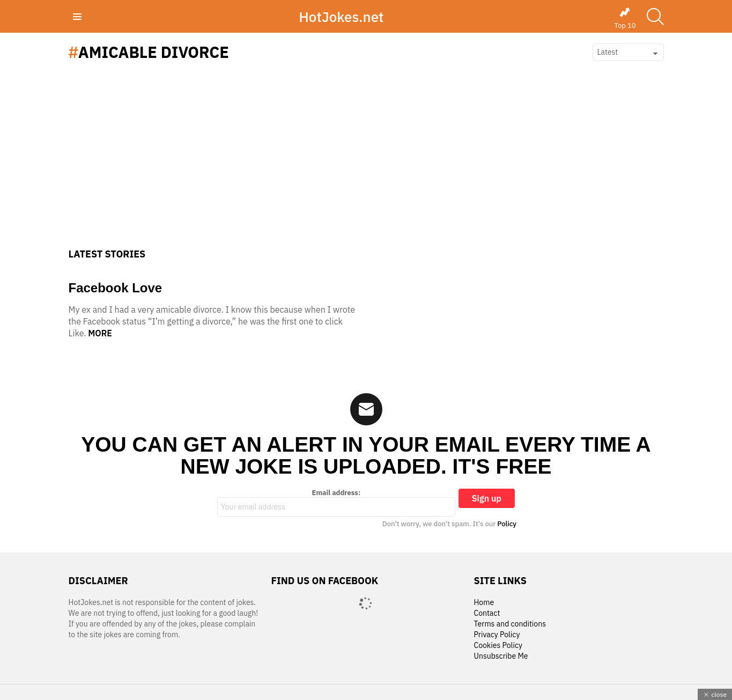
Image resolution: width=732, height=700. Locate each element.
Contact (487, 613)
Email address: (336, 503)
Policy (507, 524)
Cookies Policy (498, 646)
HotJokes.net (341, 17)
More (100, 333)
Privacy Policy (497, 635)
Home (484, 603)
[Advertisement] (366, 168)
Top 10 (625, 18)
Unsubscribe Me (501, 656)
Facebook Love (116, 288)
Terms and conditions (510, 624)
